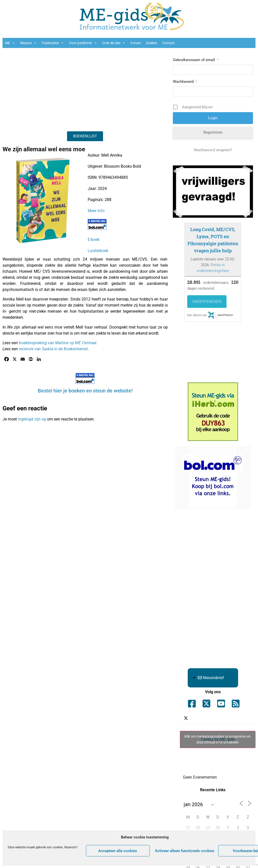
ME (10, 43)
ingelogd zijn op (32, 419)
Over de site (114, 43)
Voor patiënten (83, 43)
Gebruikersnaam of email (196, 60)
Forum (136, 43)
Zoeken (152, 43)
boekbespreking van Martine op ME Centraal (58, 343)
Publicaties (53, 43)
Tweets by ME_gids (218, 739)
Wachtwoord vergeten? (213, 150)
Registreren (213, 132)
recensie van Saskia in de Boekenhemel (53, 349)
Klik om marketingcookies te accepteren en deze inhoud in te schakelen (218, 739)
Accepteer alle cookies (118, 851)
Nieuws (28, 43)
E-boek (94, 240)
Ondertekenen (207, 302)
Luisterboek (98, 251)
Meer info (96, 211)
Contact (169, 43)
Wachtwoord (185, 82)
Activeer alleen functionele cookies (185, 851)
